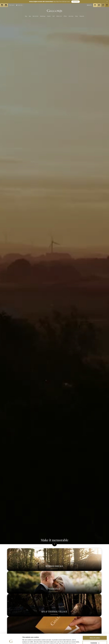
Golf (54, 16)
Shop (76, 16)
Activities (71, 16)
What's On (59, 16)
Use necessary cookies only (95, 638)
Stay (26, 16)
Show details (26, 641)
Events (49, 16)
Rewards (82, 16)
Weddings (43, 16)
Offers (65, 16)
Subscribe (19, 5)
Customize (95, 633)
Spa (30, 16)
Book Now (75, 2)
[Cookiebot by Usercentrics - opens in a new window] (11, 641)
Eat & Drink (36, 16)
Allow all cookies (95, 628)
